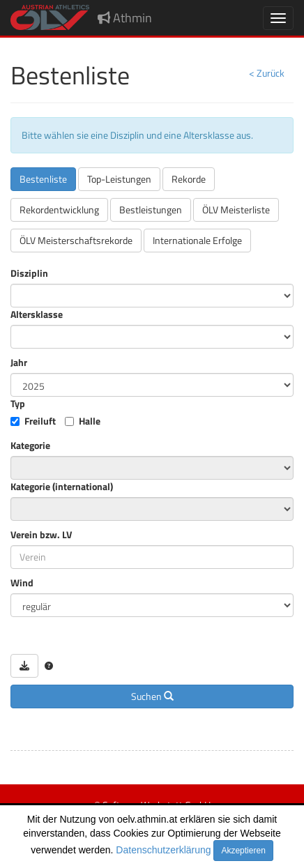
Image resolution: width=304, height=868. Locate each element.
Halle (90, 421)
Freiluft (40, 421)
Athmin (125, 18)
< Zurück (267, 73)
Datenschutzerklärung (163, 850)
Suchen (152, 696)
